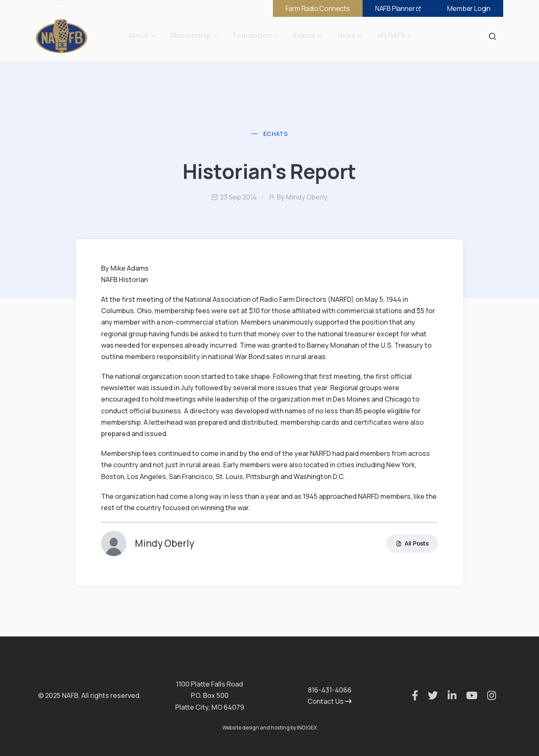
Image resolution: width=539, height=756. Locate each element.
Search (495, 36)
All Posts (412, 544)
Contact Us (330, 701)
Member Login (469, 8)
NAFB (399, 8)
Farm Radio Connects (318, 8)
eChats (275, 134)
